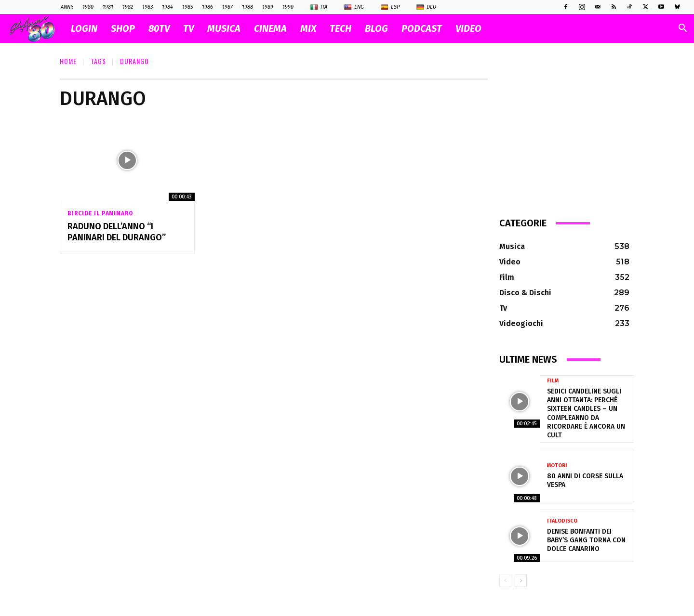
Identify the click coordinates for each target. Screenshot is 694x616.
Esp (390, 7)
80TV (159, 28)
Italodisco (562, 521)
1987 (227, 7)
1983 (147, 7)
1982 (128, 7)
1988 (247, 7)
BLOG (376, 28)
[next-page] (521, 581)
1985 (187, 7)
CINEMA (270, 28)
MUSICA (224, 28)
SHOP (123, 28)
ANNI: (67, 7)
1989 (268, 7)
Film (553, 381)
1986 (207, 7)
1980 (88, 7)
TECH (340, 28)
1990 (288, 7)
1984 (167, 7)
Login (84, 28)
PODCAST (422, 28)
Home (68, 61)
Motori (557, 465)
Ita (319, 7)
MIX (308, 28)
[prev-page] (505, 581)
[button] (682, 29)
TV (188, 28)
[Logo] (37, 29)
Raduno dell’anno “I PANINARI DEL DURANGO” (117, 232)
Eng (354, 7)
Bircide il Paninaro (100, 213)
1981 (108, 7)
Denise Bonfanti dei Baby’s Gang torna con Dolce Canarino (586, 540)
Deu (426, 7)
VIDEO (468, 28)
